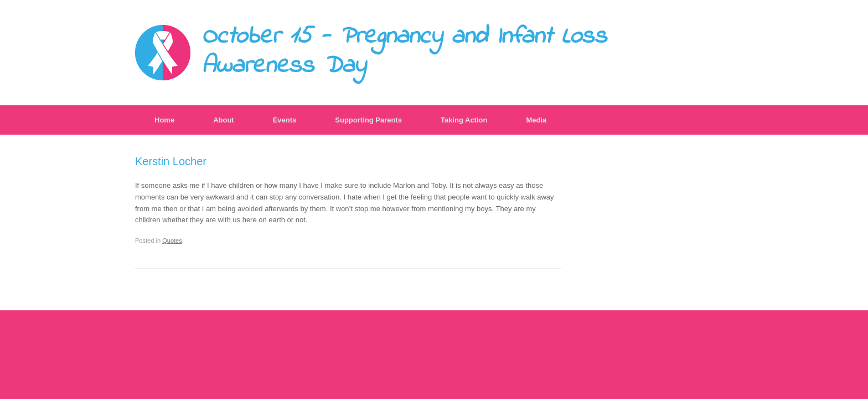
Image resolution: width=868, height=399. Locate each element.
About (224, 120)
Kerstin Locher (171, 161)
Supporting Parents (368, 120)
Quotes (172, 241)
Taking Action (464, 120)
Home (164, 120)
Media (536, 120)
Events (285, 120)
